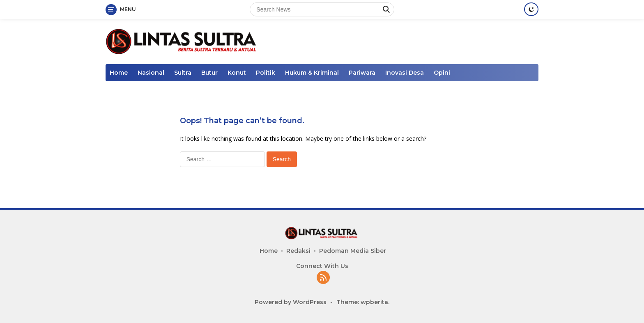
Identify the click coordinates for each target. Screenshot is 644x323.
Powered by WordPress (291, 302)
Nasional (151, 73)
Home (119, 73)
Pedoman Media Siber (353, 251)
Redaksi (298, 251)
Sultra (183, 73)
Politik (266, 73)
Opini (442, 73)
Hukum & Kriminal (312, 73)
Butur (209, 73)
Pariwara (362, 73)
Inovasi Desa (405, 73)
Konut (237, 73)
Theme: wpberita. (363, 302)
